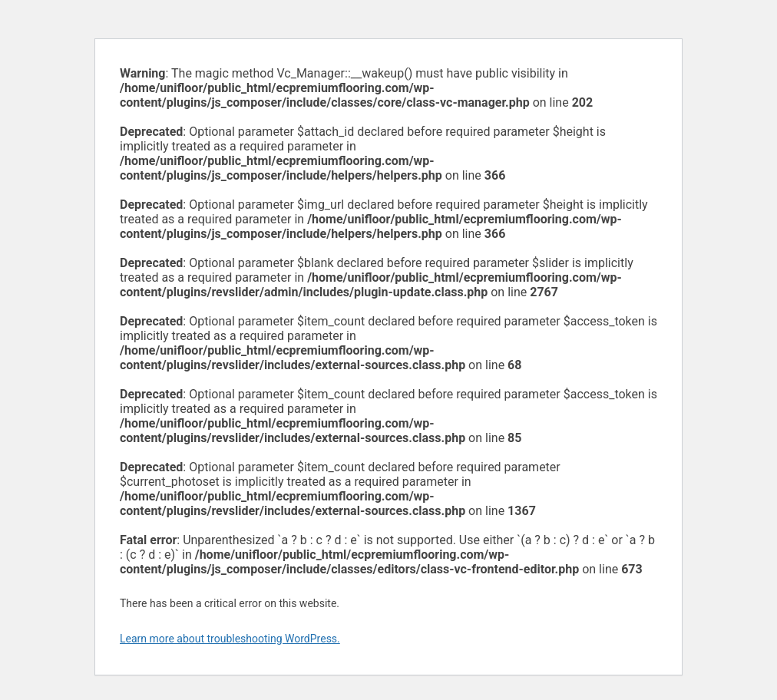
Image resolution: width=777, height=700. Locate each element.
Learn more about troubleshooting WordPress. (230, 639)
